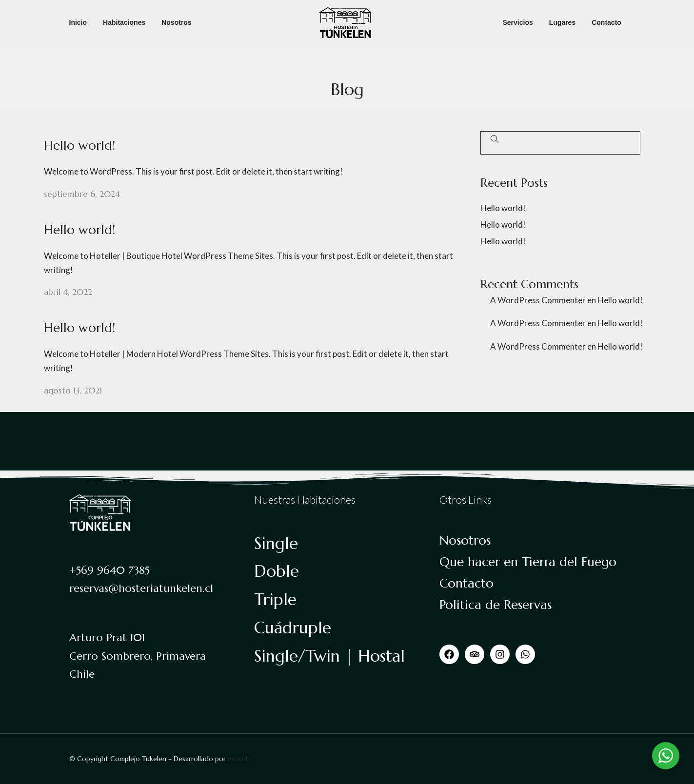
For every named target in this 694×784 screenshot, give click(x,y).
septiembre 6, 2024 (82, 194)
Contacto (606, 22)
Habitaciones (124, 22)
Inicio (78, 22)
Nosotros (176, 22)
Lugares (562, 22)
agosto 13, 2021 (73, 391)
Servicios (517, 22)
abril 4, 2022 (68, 292)
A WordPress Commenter (538, 300)
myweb (239, 759)
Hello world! (79, 145)
